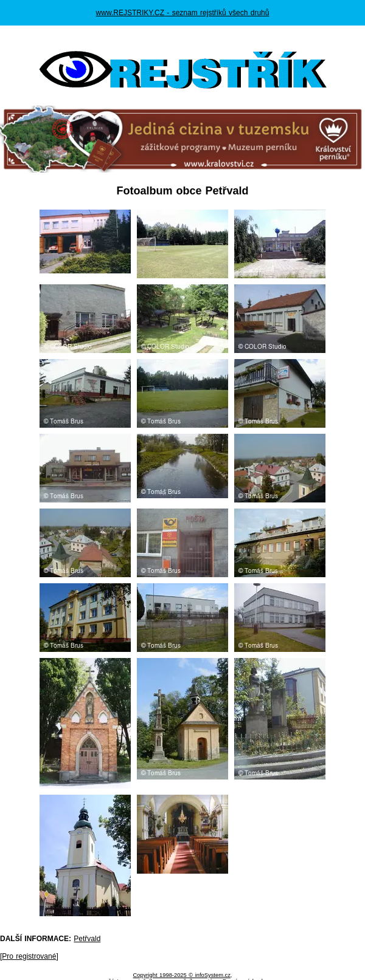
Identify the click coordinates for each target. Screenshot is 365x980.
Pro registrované (29, 956)
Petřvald (87, 939)
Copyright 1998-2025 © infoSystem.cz (182, 975)
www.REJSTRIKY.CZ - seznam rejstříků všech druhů (183, 13)
